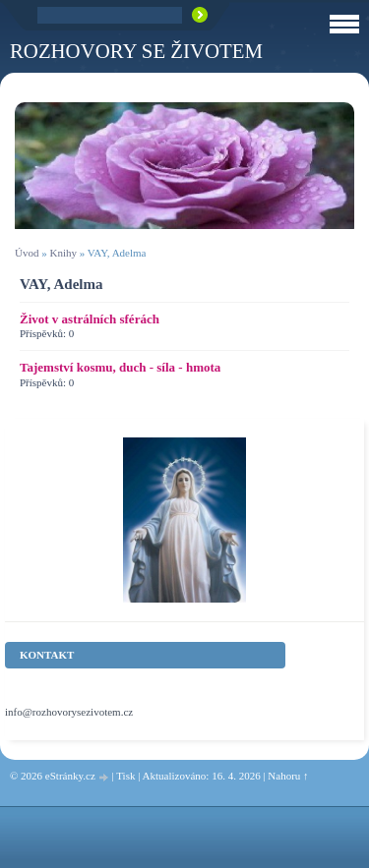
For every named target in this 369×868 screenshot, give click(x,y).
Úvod (27, 253)
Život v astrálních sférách (90, 319)
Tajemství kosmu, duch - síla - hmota (120, 367)
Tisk (125, 776)
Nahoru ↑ (288, 776)
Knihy (63, 253)
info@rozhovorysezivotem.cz (69, 712)
